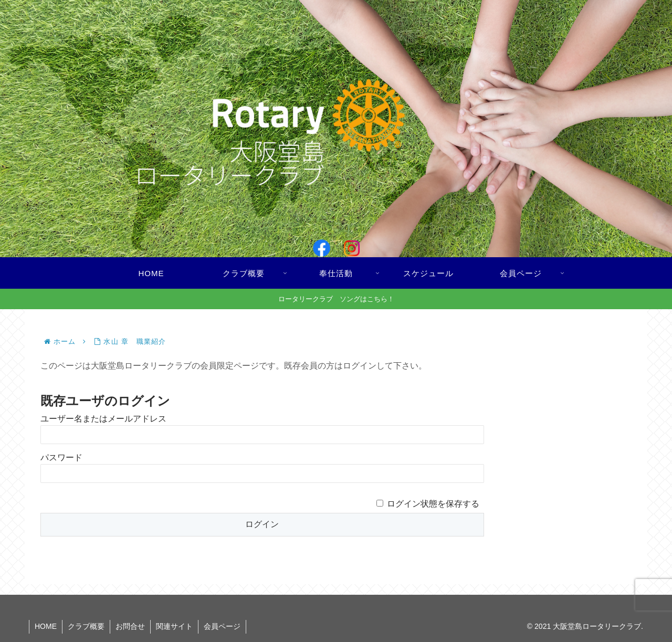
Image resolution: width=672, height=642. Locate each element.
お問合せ (130, 626)
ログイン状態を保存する (433, 504)
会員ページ (222, 626)
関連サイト (174, 626)
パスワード (61, 457)
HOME (46, 626)
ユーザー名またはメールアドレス (103, 419)
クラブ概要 (86, 626)
